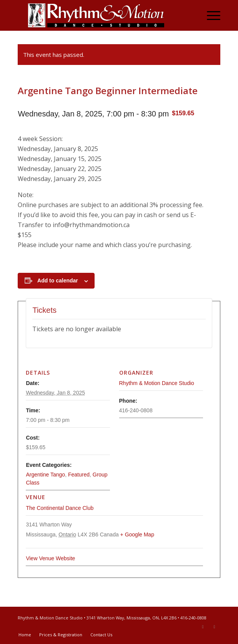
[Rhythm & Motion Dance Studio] (99, 15)
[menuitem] (210, 15)
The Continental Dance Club (60, 508)
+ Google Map (137, 534)
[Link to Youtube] (215, 627)
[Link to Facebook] (203, 627)
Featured (79, 475)
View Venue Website (50, 558)
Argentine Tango (45, 475)
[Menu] (210, 15)
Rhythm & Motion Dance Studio (157, 383)
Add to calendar (58, 281)
